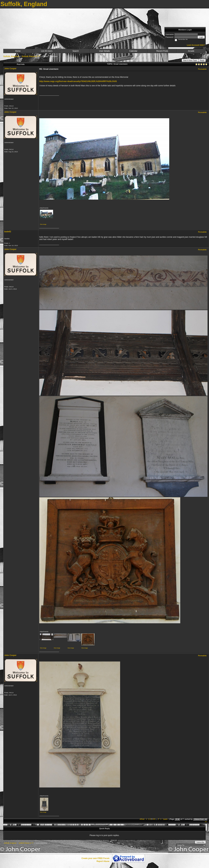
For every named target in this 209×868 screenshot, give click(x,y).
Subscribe (200, 842)
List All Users (47, 51)
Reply (202, 60)
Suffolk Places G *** (31, 56)
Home (18, 51)
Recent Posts (162, 51)
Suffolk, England (11, 56)
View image (43, 224)
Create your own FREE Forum (95, 858)
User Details (104, 51)
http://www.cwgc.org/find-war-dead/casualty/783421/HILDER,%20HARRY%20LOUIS (78, 81)
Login (201, 37)
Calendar (133, 51)
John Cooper (10, 69)
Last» (166, 819)
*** (206, 822)
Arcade (191, 51)
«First (142, 819)
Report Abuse (103, 861)
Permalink (202, 69)
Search (76, 51)
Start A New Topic (190, 60)
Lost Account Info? (196, 45)
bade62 (8, 232)
